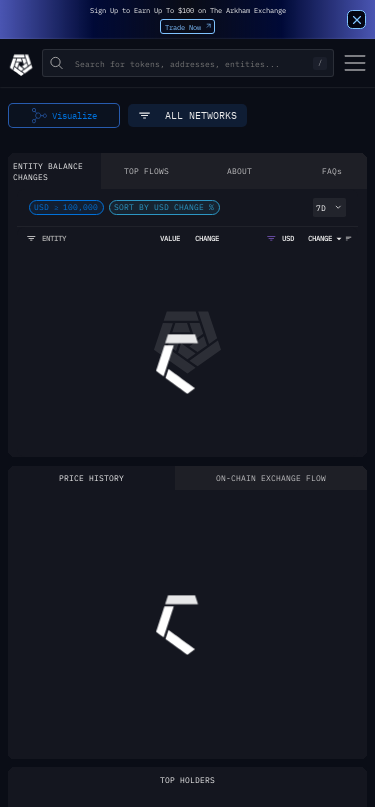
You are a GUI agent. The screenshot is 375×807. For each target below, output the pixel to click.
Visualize (64, 116)
